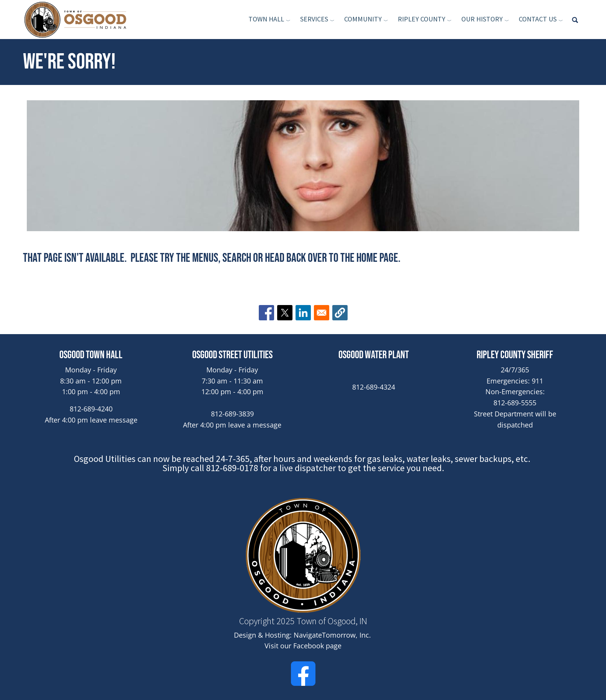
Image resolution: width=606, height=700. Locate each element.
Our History (482, 19)
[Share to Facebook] (266, 313)
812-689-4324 (374, 387)
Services (314, 19)
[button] (340, 313)
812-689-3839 (232, 414)
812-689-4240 (91, 409)
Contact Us (538, 19)
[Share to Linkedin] (303, 313)
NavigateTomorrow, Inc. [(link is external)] (333, 635)
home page (377, 258)
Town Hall (266, 19)
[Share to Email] (322, 313)
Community (363, 19)
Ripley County (421, 19)
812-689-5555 (515, 403)
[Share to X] (285, 313)
